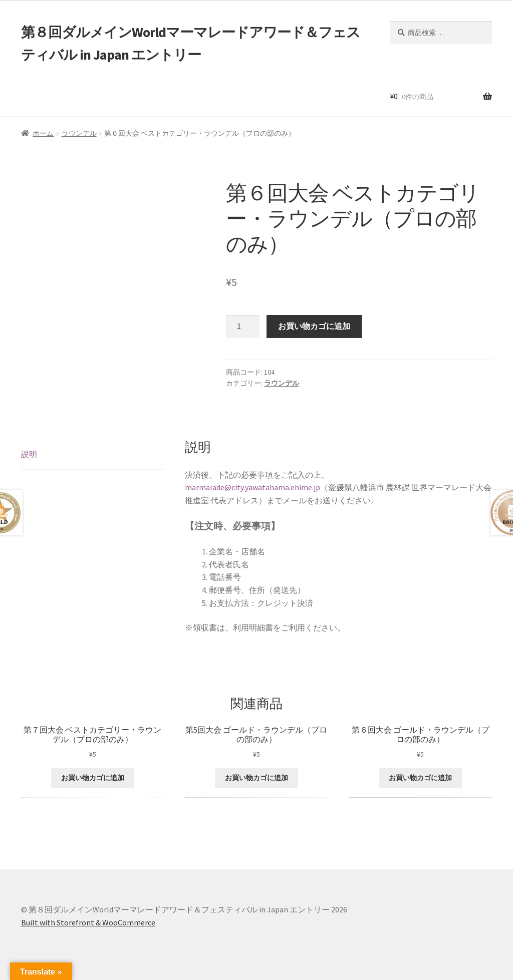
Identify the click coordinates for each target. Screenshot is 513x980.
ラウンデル (79, 133)
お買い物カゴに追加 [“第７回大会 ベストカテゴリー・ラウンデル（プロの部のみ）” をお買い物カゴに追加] (93, 778)
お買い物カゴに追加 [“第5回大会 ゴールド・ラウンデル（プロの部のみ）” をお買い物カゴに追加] (256, 778)
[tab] (93, 455)
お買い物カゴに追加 (314, 326)
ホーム (43, 133)
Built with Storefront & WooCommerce (88, 922)
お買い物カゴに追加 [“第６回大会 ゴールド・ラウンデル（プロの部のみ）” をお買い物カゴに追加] (420, 778)
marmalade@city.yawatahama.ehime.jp (252, 487)
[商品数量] (243, 326)
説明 (29, 454)
